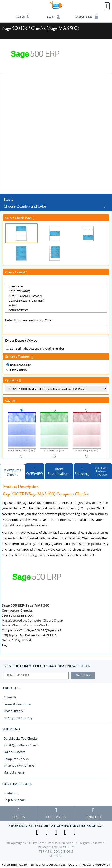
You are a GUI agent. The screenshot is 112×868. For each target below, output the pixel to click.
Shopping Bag (87, 17)
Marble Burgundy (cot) (87, 432)
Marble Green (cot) (54, 432)
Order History (13, 711)
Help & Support (15, 800)
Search (23, 16)
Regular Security (20, 365)
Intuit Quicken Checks (19, 766)
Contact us (11, 793)
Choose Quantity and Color (56, 203)
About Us (10, 697)
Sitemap (56, 856)
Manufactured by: (32, 620)
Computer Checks (16, 759)
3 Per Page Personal (55, 253)
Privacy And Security (18, 718)
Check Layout (15, 272)
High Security (19, 370)
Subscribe (83, 675)
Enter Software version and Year (28, 320)
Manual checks (14, 772)
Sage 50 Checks (15, 752)
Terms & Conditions (18, 704)
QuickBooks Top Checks (20, 738)
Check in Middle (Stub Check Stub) (55, 233)
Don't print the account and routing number (37, 349)
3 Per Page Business (21, 253)
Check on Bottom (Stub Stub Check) (88, 233)
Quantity (12, 380)
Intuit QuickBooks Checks (22, 745)
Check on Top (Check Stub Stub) (21, 233)
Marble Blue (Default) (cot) (22, 432)
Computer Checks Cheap (56, 5)
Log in (54, 17)
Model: (25, 625)
